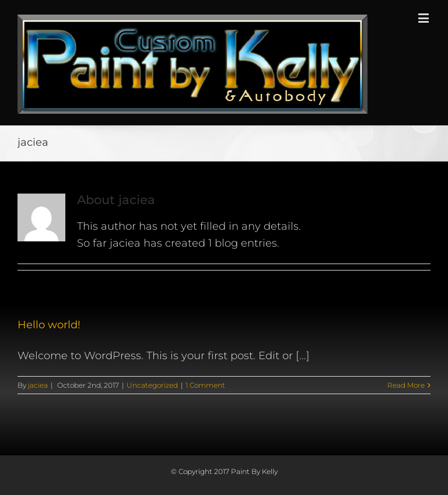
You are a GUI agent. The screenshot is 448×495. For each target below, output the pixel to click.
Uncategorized (152, 385)
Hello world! (49, 325)
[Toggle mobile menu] (424, 18)
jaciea (38, 385)
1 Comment (205, 385)
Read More (406, 385)
